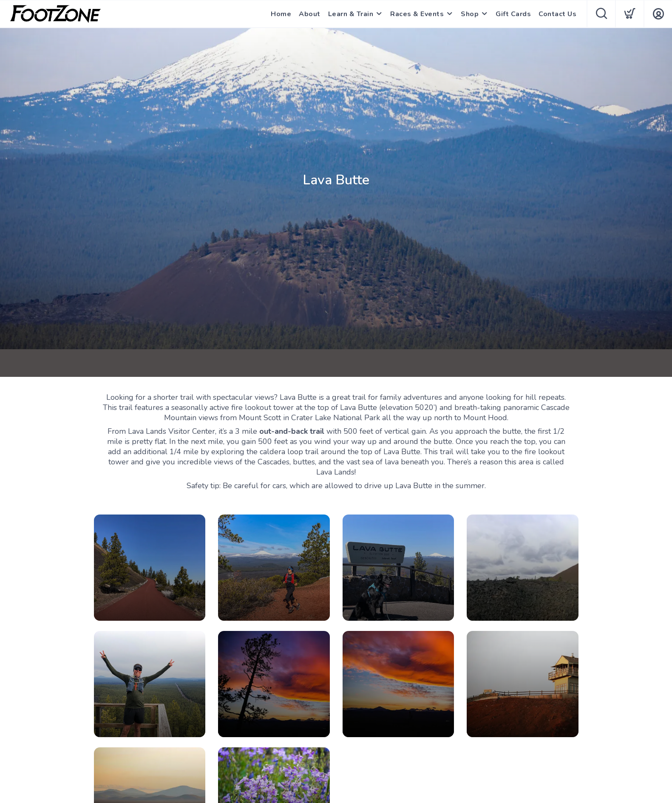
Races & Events (417, 14)
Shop (470, 14)
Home (281, 14)
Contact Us (557, 14)
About (310, 14)
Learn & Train (351, 14)
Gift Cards (513, 14)
